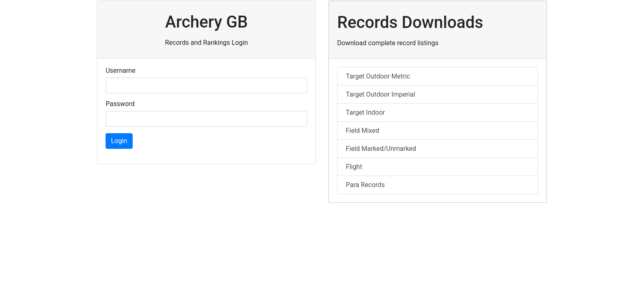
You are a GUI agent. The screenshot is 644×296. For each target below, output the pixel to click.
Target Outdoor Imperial (381, 94)
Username (121, 71)
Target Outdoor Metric (378, 76)
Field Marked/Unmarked (381, 149)
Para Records (365, 185)
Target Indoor (365, 112)
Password (120, 104)
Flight (354, 167)
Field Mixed (362, 131)
